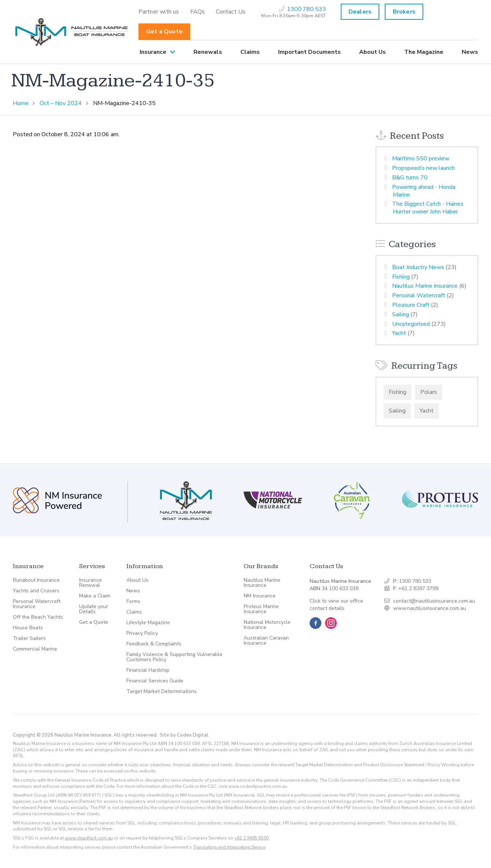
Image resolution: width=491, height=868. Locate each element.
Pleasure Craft (411, 305)
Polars (429, 392)
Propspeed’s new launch (423, 168)
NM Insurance (260, 596)
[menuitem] (159, 12)
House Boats (28, 628)
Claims (250, 52)
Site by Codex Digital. (184, 735)
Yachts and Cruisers (36, 591)
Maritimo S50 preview (421, 159)
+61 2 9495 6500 (252, 838)
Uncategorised (411, 324)
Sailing (400, 314)
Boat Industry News (418, 267)
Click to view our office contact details (336, 605)
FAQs (198, 12)
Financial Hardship (148, 670)
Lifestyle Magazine (148, 623)
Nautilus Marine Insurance (425, 286)
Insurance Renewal (91, 583)
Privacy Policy (142, 633)
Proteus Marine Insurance (261, 609)
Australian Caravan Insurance (266, 641)
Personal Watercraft (419, 295)
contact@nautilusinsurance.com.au (434, 601)
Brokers (404, 12)
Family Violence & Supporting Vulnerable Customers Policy (174, 657)
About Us (372, 52)
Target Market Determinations (162, 692)
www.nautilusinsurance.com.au (430, 608)
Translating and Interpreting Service (229, 847)
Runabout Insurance (36, 580)
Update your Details (94, 609)
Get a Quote (164, 31)
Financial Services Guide (155, 681)
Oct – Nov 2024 (61, 103)
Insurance (153, 52)
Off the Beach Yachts (38, 617)
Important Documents (309, 52)
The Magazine (424, 52)
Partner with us (159, 12)
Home (21, 103)
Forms (133, 601)
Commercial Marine (35, 649)
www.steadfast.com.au (89, 838)
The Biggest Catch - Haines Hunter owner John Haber (428, 208)
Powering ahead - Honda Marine (424, 191)
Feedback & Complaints (154, 644)
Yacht (399, 333)
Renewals (208, 52)
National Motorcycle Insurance (267, 625)
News (470, 52)
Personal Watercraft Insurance (37, 604)
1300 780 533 (415, 581)
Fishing (401, 277)
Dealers (360, 12)
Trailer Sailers (29, 638)
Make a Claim (95, 596)
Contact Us (231, 12)
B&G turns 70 (410, 178)
